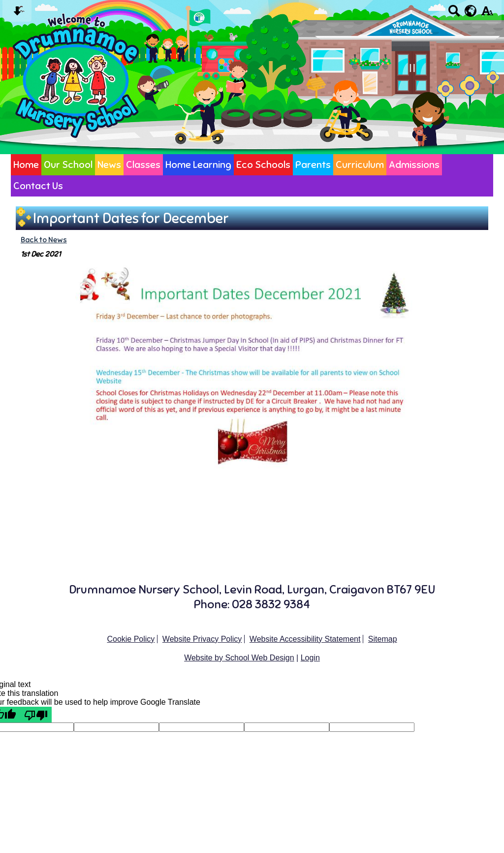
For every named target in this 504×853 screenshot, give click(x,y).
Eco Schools (263, 165)
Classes (143, 165)
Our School (68, 165)
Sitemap (383, 639)
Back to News (44, 240)
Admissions (414, 165)
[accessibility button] (487, 14)
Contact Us (38, 186)
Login (310, 658)
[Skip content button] (17, 14)
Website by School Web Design (239, 658)
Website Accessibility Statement (305, 639)
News (109, 165)
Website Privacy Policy (202, 639)
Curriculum (360, 165)
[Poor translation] (36, 715)
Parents (313, 165)
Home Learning (198, 165)
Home (26, 165)
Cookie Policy (131, 639)
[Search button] (454, 14)
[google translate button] (471, 11)
